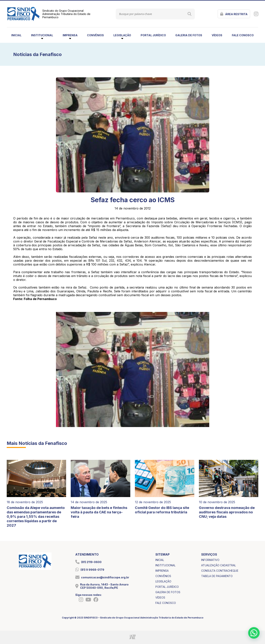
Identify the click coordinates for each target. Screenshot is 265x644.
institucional (165, 565)
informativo (210, 560)
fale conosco (243, 35)
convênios (95, 35)
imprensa (162, 571)
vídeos (217, 35)
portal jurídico (153, 35)
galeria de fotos (189, 35)
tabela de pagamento (217, 576)
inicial (16, 35)
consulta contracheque (220, 571)
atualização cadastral (219, 565)
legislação (163, 581)
